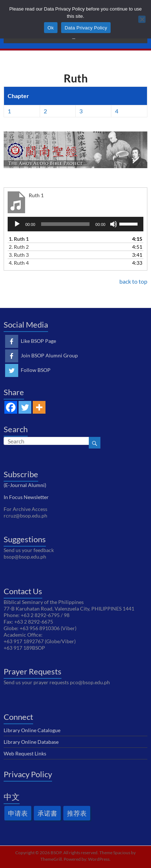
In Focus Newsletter (26, 497)
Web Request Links (25, 753)
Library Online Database (31, 742)
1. (19, 239)
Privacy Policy (28, 774)
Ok (51, 28)
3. (19, 255)
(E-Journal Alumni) (25, 485)
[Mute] (114, 224)
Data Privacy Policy (86, 28)
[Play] (17, 224)
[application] (75, 224)
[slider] (65, 224)
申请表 (18, 813)
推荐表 (77, 813)
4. (19, 263)
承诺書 (47, 813)
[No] (142, 19)
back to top (133, 281)
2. (19, 247)
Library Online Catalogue (32, 730)
